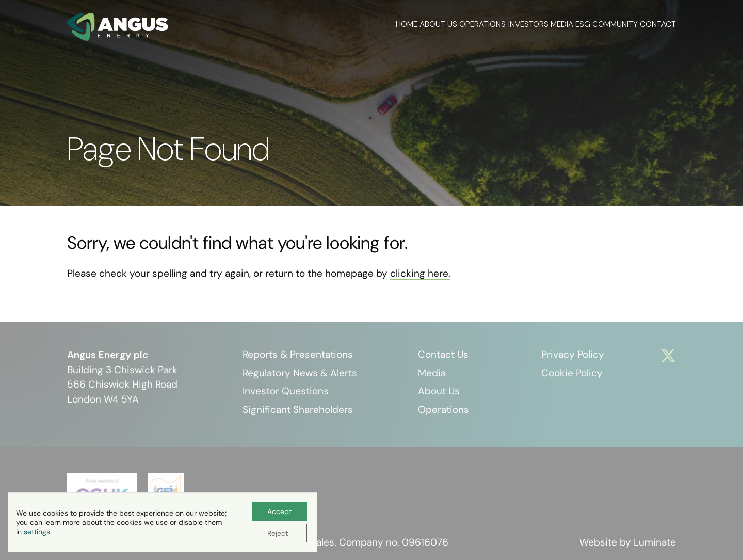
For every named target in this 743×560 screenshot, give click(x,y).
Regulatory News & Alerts (300, 373)
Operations (421, 23)
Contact (658, 23)
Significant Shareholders (298, 410)
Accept (279, 511)
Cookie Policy (572, 373)
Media (525, 23)
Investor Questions (286, 391)
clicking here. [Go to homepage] (420, 273)
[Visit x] (668, 356)
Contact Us (443, 354)
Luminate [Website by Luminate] (655, 542)
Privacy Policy (573, 354)
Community (603, 23)
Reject (278, 533)
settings (37, 532)
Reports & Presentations (298, 354)
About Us (365, 23)
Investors (479, 23)
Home (320, 23)
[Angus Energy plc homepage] (118, 27)
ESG (558, 23)
